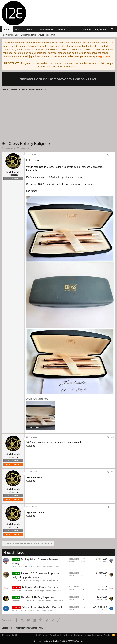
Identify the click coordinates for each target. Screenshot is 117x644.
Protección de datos (72, 635)
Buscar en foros (28, 35)
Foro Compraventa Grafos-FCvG (50, 567)
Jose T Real (17, 567)
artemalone (16, 591)
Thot (14, 581)
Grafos (62, 29)
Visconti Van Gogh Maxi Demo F (42, 607)
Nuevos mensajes (10, 35)
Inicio (7, 29)
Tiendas (29, 29)
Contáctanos (41, 635)
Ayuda (107, 635)
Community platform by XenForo (59, 641)
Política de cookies (93, 635)
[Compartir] (108, 155)
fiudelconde (17, 601)
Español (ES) (10, 635)
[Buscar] (112, 29)
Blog (18, 29)
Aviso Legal (55, 635)
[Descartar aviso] (112, 43)
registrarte (104, 56)
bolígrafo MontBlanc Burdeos (40, 587)
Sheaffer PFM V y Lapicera (37, 597)
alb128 (14, 611)
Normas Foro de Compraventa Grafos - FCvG (58, 79)
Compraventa (46, 29)
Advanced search (47, 35)
